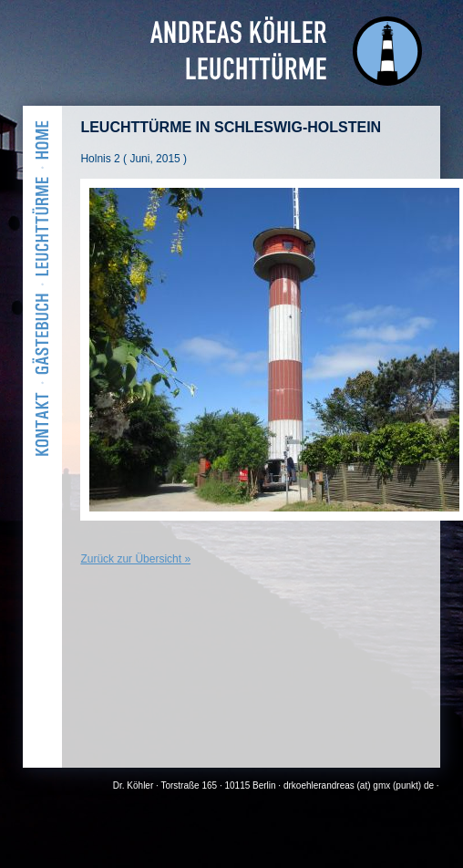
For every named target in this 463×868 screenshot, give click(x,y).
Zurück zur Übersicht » (135, 559)
